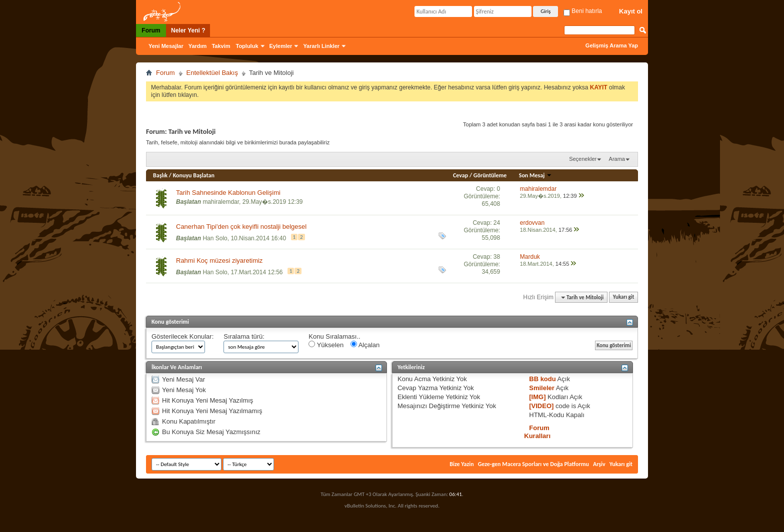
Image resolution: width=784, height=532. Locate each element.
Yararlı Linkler (321, 46)
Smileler (542, 388)
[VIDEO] (541, 406)
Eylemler (281, 46)
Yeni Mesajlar (166, 46)
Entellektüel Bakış (212, 73)
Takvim (221, 46)
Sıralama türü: (244, 336)
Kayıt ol (631, 11)
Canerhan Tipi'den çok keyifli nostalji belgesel (241, 227)
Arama (617, 159)
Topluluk (247, 46)
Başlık (160, 175)
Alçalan (365, 345)
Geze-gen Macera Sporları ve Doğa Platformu (533, 464)
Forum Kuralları (537, 432)
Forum (151, 30)
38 (497, 257)
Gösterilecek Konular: (182, 336)
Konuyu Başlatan (194, 175)
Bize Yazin (461, 464)
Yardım (198, 46)
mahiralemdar (221, 202)
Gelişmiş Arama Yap (612, 45)
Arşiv (599, 464)
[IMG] (537, 397)
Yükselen (326, 345)
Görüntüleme (490, 175)
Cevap (460, 175)
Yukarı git (624, 297)
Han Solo (215, 238)
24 (497, 223)
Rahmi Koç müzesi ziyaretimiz (219, 261)
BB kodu (542, 379)
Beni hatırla (583, 11)
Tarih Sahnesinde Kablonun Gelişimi (228, 193)
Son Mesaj (535, 175)
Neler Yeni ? (188, 30)
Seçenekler (583, 159)
